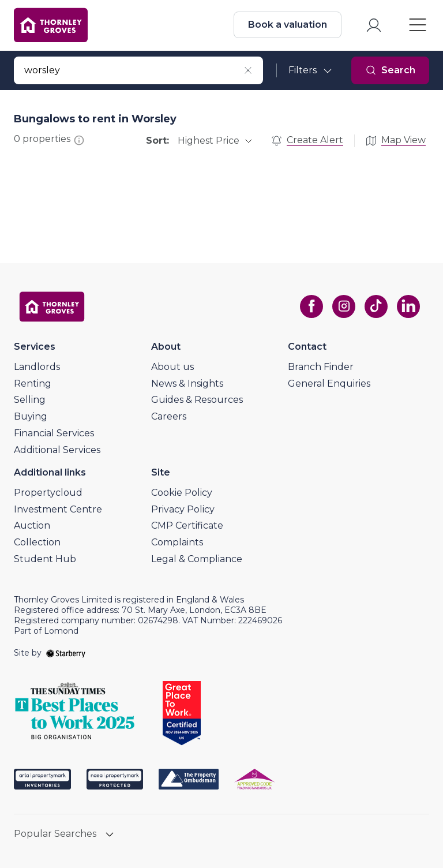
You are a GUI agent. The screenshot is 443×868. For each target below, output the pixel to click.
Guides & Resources (197, 400)
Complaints (177, 542)
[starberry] (66, 653)
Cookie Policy (182, 493)
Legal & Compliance (197, 559)
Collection (37, 542)
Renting (33, 384)
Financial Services (54, 433)
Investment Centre (58, 509)
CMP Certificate (187, 525)
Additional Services (57, 450)
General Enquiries (329, 384)
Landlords (37, 367)
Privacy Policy (183, 509)
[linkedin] (408, 306)
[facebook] (311, 306)
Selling (30, 400)
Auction (32, 525)
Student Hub (45, 559)
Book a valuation (288, 25)
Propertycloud (48, 493)
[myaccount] (374, 25)
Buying (31, 416)
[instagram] (344, 306)
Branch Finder (321, 367)
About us (172, 367)
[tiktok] (376, 306)
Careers (169, 416)
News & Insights (187, 384)
